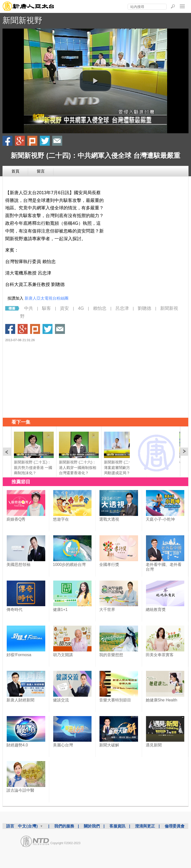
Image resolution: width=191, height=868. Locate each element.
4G (81, 308)
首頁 (15, 171)
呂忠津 (122, 308)
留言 (41, 171)
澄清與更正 (145, 826)
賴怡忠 (100, 308)
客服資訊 (117, 826)
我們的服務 (64, 826)
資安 (64, 308)
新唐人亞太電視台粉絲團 (47, 298)
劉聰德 (144, 308)
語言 (10, 826)
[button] (95, 81)
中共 (29, 308)
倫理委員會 (175, 826)
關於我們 (92, 826)
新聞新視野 (22, 20)
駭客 (47, 308)
